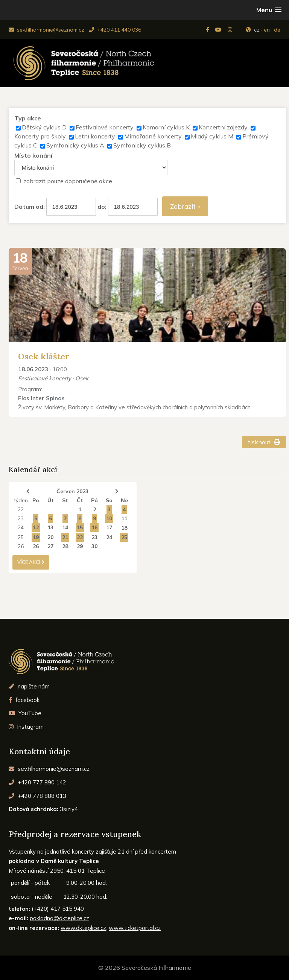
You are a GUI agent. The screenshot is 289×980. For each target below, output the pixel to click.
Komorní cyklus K (166, 127)
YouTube (25, 713)
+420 (37, 782)
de (277, 30)
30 (94, 546)
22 (21, 509)
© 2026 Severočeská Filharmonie (145, 968)
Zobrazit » (185, 206)
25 (21, 537)
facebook (24, 700)
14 (65, 527)
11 (124, 518)
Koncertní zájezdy (223, 127)
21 (65, 537)
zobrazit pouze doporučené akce (68, 181)
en (267, 30)
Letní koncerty (95, 136)
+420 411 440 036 (115, 30)
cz (257, 30)
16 (94, 527)
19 (36, 537)
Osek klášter (44, 356)
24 (21, 527)
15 (80, 527)
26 (21, 546)
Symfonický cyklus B (142, 145)
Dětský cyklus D (44, 127)
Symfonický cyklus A (75, 145)
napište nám (29, 686)
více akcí (31, 562)
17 (109, 527)
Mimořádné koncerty (153, 136)
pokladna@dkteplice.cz (59, 918)
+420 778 (37, 796)
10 (109, 518)
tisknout (264, 442)
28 (65, 546)
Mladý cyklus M (212, 136)
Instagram (26, 727)
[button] (269, 10)
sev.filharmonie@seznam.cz (46, 30)
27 (50, 546)
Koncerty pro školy (40, 136)
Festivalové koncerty (105, 127)
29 (80, 546)
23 (21, 518)
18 (124, 528)
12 (36, 527)
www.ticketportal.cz (135, 928)
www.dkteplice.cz (83, 928)
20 (50, 537)
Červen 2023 (72, 491)
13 (50, 527)
